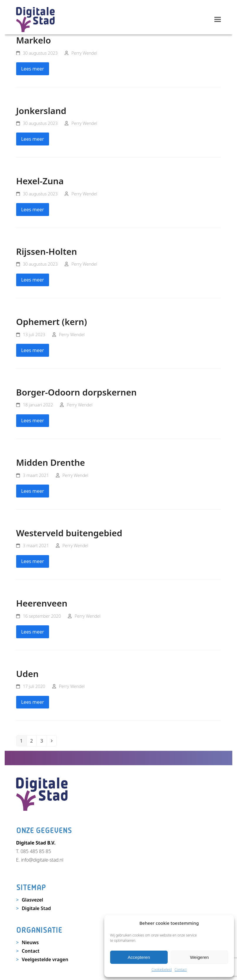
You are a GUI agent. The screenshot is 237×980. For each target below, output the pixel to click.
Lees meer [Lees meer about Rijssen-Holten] (33, 280)
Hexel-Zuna (40, 181)
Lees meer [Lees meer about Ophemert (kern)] (33, 350)
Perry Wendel (84, 53)
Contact (181, 970)
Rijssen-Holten (47, 251)
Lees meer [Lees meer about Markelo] (33, 69)
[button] (218, 20)
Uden (27, 674)
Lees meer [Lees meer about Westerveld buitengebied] (33, 561)
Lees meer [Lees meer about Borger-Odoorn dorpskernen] (33, 421)
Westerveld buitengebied (69, 533)
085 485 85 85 (36, 851)
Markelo (34, 40)
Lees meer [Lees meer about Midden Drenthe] (33, 491)
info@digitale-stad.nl (42, 860)
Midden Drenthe (51, 462)
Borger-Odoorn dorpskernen (77, 392)
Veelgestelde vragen (45, 959)
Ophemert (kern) (52, 322)
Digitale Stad (36, 908)
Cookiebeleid (162, 970)
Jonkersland (41, 111)
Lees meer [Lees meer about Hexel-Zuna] (33, 210)
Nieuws (30, 942)
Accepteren (139, 957)
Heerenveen (42, 603)
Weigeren (199, 957)
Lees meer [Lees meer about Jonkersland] (33, 139)
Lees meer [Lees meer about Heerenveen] (33, 632)
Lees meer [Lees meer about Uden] (33, 702)
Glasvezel (32, 900)
